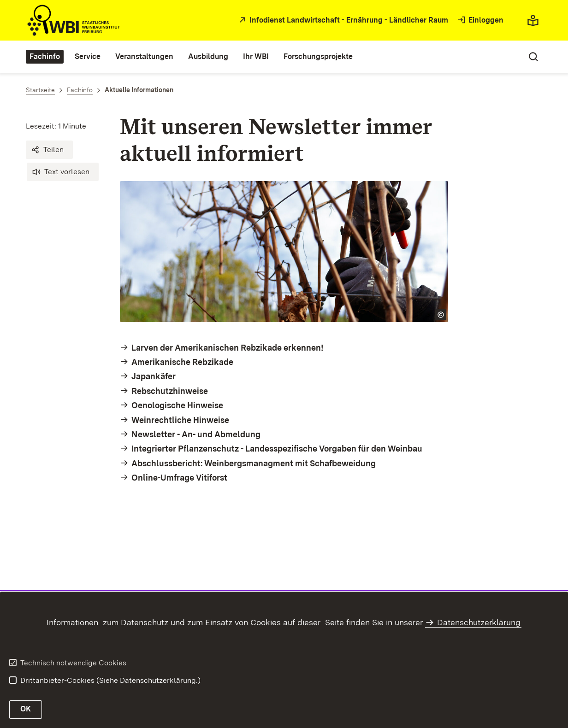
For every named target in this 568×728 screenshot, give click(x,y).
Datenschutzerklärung (479, 622)
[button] (49, 150)
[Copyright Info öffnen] (441, 315)
